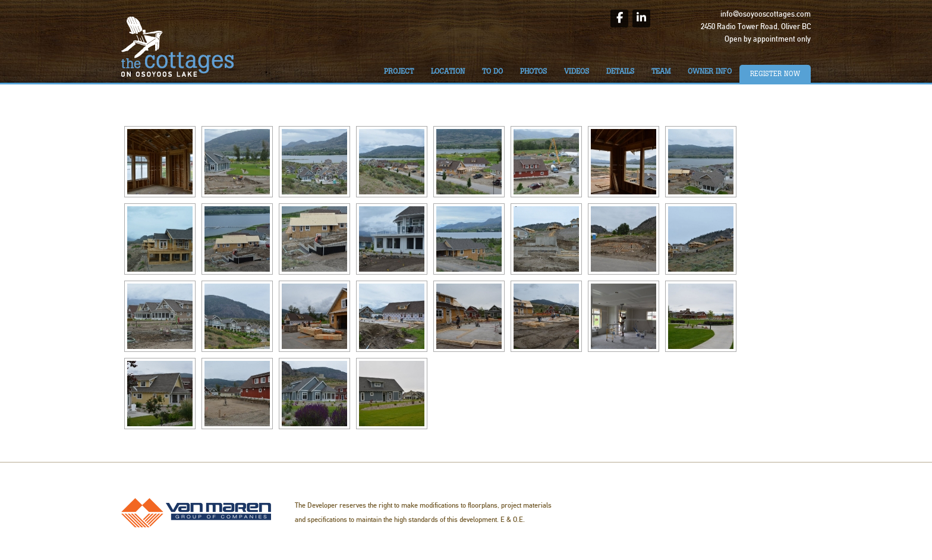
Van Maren (196, 513)
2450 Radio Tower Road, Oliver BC (756, 27)
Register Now (775, 74)
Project (399, 71)
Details (620, 71)
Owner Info (710, 71)
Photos (533, 71)
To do (492, 71)
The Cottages (178, 47)
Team (661, 71)
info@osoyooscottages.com (766, 14)
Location (448, 71)
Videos (577, 71)
